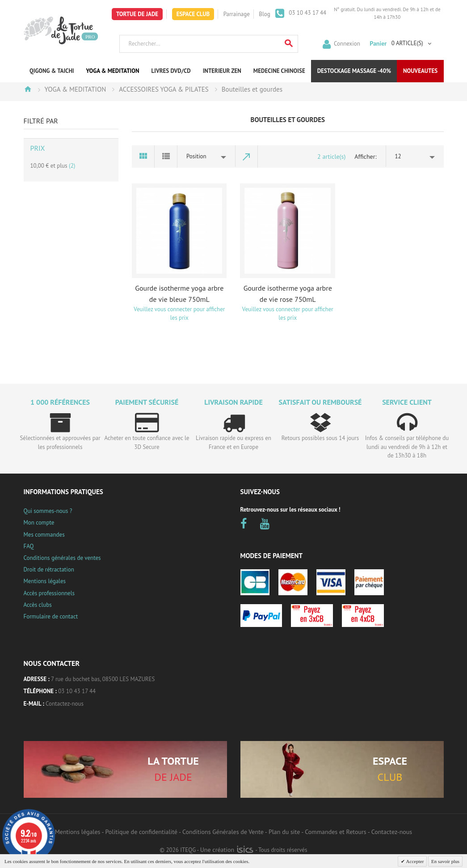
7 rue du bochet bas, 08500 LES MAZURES (103, 679)
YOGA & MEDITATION (76, 89)
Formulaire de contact (51, 616)
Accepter (414, 861)
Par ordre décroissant (247, 157)
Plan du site (284, 832)
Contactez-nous (65, 704)
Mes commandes (44, 535)
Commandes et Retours (335, 832)
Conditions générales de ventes (62, 558)
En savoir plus (445, 861)
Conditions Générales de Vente (223, 832)
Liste (166, 157)
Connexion (347, 43)
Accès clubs (38, 605)
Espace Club (193, 14)
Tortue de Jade (137, 14)
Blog (264, 14)
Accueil (28, 89)
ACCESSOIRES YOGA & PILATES (164, 89)
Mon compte (39, 523)
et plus (53, 166)
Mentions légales (45, 581)
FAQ (29, 546)
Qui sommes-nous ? (48, 511)
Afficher (365, 157)
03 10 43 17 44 (307, 13)
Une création (227, 850)
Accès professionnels (49, 593)
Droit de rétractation (49, 569)
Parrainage (237, 14)
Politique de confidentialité (141, 832)
